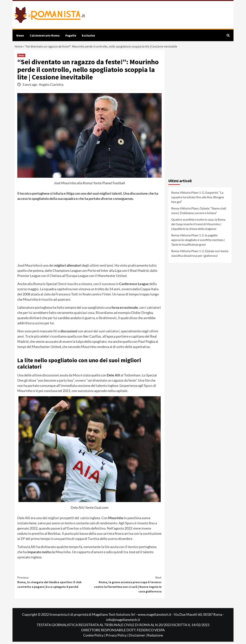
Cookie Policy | (94, 637)
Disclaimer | (138, 637)
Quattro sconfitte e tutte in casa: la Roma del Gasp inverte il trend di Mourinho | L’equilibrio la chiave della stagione (198, 226)
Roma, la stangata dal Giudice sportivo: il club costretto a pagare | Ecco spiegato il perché (53, 584)
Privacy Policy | (117, 637)
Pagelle (71, 35)
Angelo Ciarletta (51, 87)
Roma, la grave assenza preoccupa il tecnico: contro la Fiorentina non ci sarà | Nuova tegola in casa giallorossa (126, 586)
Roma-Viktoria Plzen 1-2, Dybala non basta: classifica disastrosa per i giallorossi (200, 256)
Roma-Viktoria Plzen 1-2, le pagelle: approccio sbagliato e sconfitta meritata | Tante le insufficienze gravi (198, 242)
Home (19, 48)
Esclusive (88, 35)
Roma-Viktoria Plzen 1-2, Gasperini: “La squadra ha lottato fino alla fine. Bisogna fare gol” (198, 199)
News (20, 35)
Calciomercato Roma (45, 35)
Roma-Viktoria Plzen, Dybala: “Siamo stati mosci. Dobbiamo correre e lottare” (199, 213)
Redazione (155, 637)
